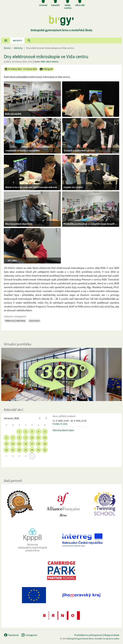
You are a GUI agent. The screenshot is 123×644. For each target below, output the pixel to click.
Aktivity (18, 48)
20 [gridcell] (6, 450)
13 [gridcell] (6, 444)
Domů (7, 48)
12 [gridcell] (45, 438)
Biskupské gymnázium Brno (80, 639)
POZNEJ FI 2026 (60, 424)
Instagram (29, 635)
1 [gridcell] (19, 432)
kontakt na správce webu (107, 639)
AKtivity (17, 41)
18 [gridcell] (38, 444)
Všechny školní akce (63, 430)
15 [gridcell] (19, 444)
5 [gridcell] (45, 432)
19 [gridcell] (45, 444)
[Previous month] (40, 418)
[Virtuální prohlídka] (61, 374)
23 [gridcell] (26, 450)
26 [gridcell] (45, 450)
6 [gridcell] (6, 438)
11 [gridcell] (38, 438)
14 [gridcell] (13, 444)
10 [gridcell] (32, 438)
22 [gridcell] (19, 450)
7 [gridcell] (13, 438)
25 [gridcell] (38, 450)
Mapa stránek (112, 635)
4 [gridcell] (38, 432)
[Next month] (46, 418)
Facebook (11, 635)
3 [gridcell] (32, 432)
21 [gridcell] (13, 450)
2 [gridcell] (26, 432)
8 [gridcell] (19, 438)
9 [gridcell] (26, 438)
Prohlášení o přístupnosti (88, 635)
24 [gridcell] (32, 450)
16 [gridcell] (26, 444)
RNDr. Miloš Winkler (50, 62)
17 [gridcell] (32, 444)
